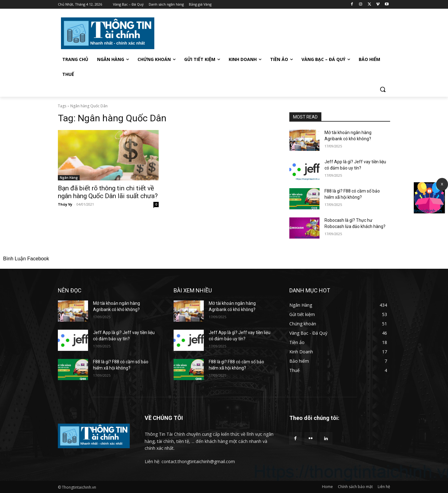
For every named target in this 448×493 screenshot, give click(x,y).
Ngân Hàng (69, 178)
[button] (383, 89)
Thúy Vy (65, 204)
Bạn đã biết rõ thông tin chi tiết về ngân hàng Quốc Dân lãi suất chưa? (108, 192)
